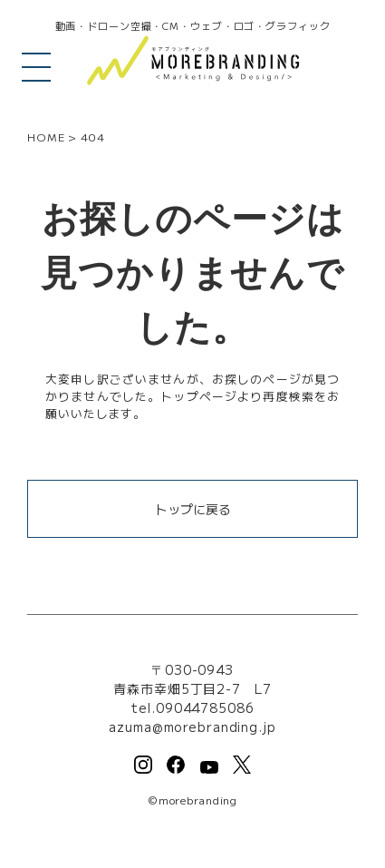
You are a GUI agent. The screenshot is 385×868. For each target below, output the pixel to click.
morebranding (198, 800)
